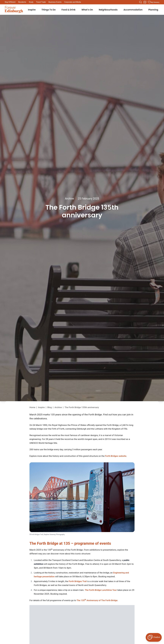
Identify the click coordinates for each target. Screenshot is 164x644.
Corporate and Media (73, 2)
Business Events (55, 2)
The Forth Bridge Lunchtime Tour (101, 590)
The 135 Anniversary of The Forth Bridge (97, 600)
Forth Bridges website (116, 456)
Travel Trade (41, 2)
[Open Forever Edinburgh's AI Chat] (154, 637)
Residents (22, 2)
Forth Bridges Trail (78, 581)
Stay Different (10, 2)
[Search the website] (141, 2)
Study (31, 2)
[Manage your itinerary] (153, 2)
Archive (69, 199)
